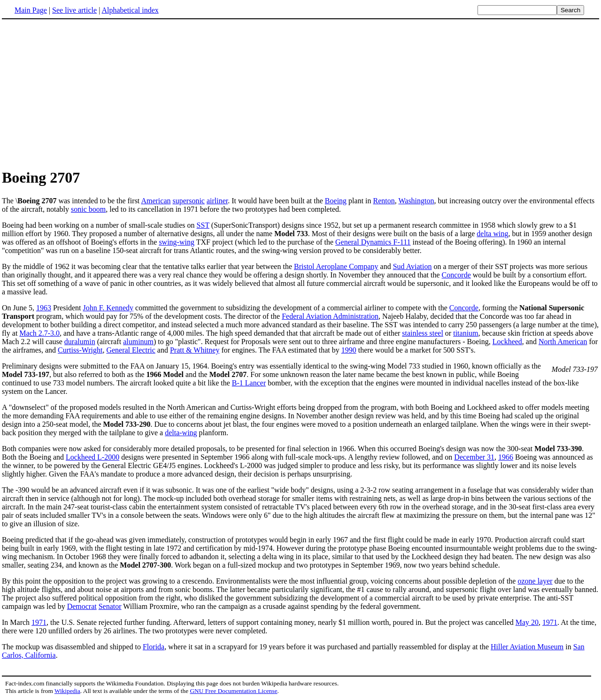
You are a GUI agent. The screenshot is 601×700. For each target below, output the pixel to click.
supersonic (189, 201)
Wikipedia (67, 691)
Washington (416, 201)
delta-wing (181, 433)
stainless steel (423, 333)
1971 (39, 622)
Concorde (456, 275)
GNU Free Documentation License (233, 691)
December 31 (474, 457)
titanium (466, 333)
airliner (217, 201)
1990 (349, 350)
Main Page (31, 10)
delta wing (492, 234)
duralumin (80, 342)
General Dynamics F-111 (373, 242)
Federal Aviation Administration (330, 316)
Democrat (82, 606)
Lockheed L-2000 (92, 457)
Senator (110, 606)
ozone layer (535, 581)
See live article (74, 10)
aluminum (138, 342)
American (156, 201)
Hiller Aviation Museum (527, 647)
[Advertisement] (81, 93)
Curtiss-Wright (80, 350)
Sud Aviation (412, 266)
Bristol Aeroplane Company (336, 266)
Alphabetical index (130, 10)
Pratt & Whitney (195, 350)
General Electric (131, 350)
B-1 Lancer (249, 383)
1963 (44, 308)
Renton (384, 201)
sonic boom (88, 209)
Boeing (336, 201)
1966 (506, 457)
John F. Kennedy (108, 308)
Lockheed (507, 342)
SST (203, 225)
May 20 (527, 622)
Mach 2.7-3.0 (39, 333)
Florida (154, 647)
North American (563, 342)
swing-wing (177, 242)
